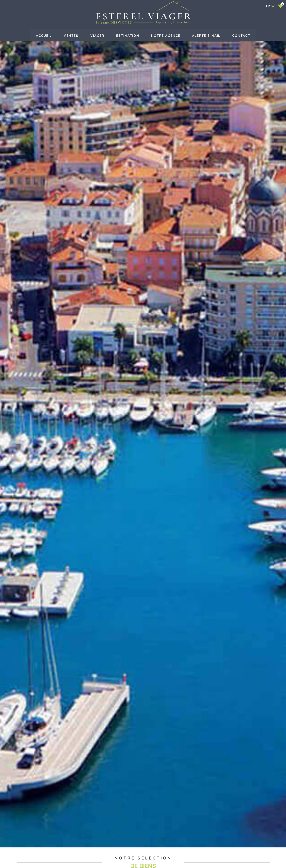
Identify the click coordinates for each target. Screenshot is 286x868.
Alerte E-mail (206, 35)
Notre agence (166, 35)
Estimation (128, 35)
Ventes (71, 35)
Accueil (44, 35)
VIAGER (97, 35)
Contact (241, 35)
